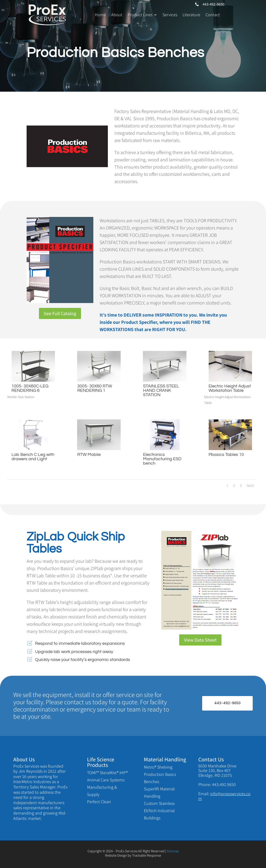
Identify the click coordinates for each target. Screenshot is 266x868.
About (117, 15)
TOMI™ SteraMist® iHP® (107, 773)
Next (250, 486)
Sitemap (173, 851)
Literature (191, 15)
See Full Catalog (60, 313)
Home (100, 15)
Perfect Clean (99, 802)
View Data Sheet (200, 640)
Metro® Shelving (158, 767)
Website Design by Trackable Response (133, 855)
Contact (213, 15)
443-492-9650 (227, 703)
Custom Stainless (159, 803)
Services (170, 15)
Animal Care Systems (106, 780)
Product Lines (140, 15)
